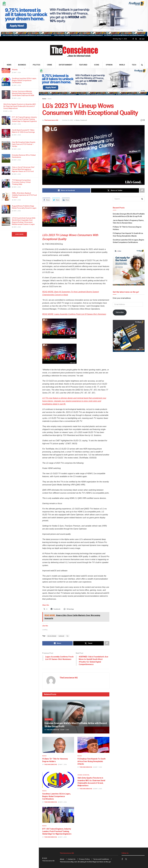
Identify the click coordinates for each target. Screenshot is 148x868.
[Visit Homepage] (74, 51)
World (122, 65)
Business (22, 65)
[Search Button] (142, 65)
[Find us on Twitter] (136, 39)
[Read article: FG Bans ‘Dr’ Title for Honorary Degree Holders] (58, 745)
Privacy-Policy (84, 859)
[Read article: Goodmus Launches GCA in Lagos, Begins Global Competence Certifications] (58, 780)
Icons (97, 65)
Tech (134, 65)
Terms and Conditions (101, 859)
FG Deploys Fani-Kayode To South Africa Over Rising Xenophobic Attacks (91, 761)
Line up (61, 636)
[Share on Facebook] (66, 190)
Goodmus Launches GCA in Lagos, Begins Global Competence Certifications (24, 80)
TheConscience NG (51, 120)
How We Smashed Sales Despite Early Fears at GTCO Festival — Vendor (24, 144)
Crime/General (84, 775)
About (62, 859)
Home (44, 99)
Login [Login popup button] (142, 39)
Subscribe (120, 312)
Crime (49, 65)
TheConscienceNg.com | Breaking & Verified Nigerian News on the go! (85, 862)
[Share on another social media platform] (142, 190)
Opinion (109, 65)
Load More (19, 234)
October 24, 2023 (68, 120)
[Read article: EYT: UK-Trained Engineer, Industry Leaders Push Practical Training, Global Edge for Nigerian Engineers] (58, 815)
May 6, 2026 (62, 802)
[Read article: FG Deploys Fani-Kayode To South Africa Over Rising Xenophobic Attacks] (93, 745)
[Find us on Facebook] (133, 39)
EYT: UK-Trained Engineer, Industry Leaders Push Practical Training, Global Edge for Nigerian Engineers (24, 119)
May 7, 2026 (65, 730)
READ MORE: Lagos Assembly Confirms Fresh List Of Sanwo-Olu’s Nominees (74, 314)
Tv (67, 636)
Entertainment (66, 65)
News (9, 65)
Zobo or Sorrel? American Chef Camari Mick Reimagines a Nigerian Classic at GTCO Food (23, 169)
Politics (37, 65)
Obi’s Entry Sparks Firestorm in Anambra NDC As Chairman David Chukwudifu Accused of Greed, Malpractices (20, 106)
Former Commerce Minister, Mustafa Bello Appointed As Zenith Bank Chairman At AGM (23, 93)
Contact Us (72, 859)
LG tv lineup (52, 636)
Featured (83, 65)
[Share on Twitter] (115, 190)
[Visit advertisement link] (74, 18)
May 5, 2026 (62, 837)
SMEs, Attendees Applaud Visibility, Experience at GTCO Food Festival (24, 195)
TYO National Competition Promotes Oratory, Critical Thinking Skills (21, 182)
